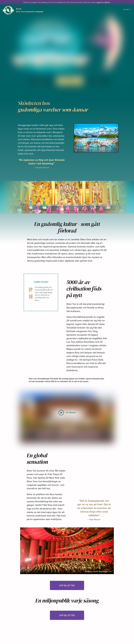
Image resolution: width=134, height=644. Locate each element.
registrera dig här (103, 2)
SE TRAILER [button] (42, 81)
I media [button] (98, 81)
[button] (70, 87)
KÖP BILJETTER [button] (67, 585)
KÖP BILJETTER (70, 81)
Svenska (127, 9)
